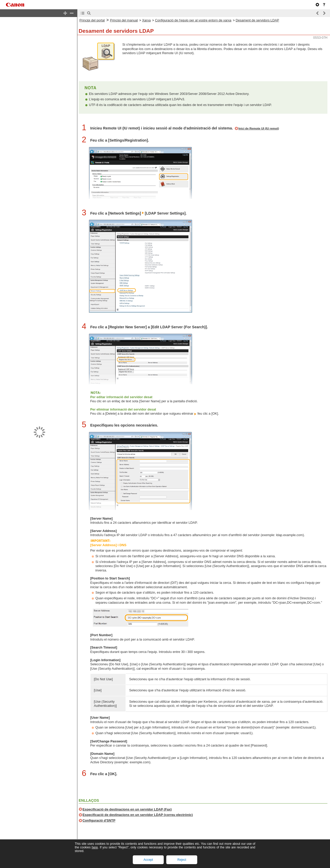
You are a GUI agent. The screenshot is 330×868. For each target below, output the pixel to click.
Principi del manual (124, 20)
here (95, 847)
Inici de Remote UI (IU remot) (259, 128)
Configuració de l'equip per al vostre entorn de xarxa (193, 20)
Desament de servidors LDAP (257, 20)
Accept (148, 860)
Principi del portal (92, 20)
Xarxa (146, 20)
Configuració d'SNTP (99, 820)
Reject (182, 860)
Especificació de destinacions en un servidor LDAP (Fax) (127, 809)
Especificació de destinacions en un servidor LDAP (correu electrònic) (138, 815)
